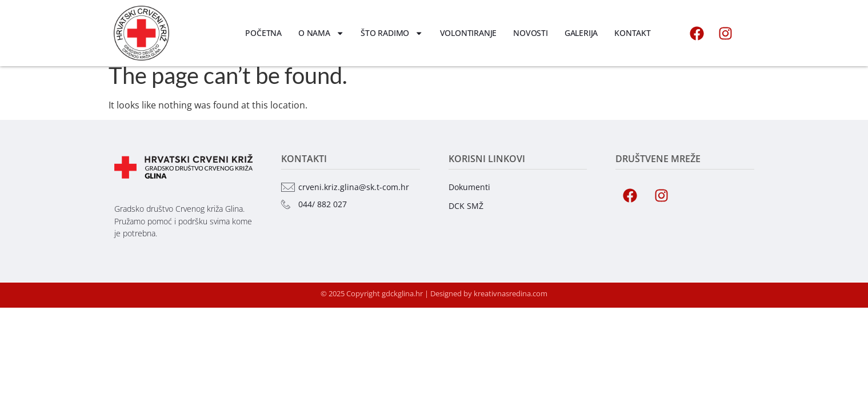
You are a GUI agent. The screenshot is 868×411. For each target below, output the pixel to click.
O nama (321, 33)
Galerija (581, 33)
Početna (263, 33)
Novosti (531, 33)
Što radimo (392, 33)
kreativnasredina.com (511, 303)
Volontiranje (469, 33)
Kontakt (633, 33)
